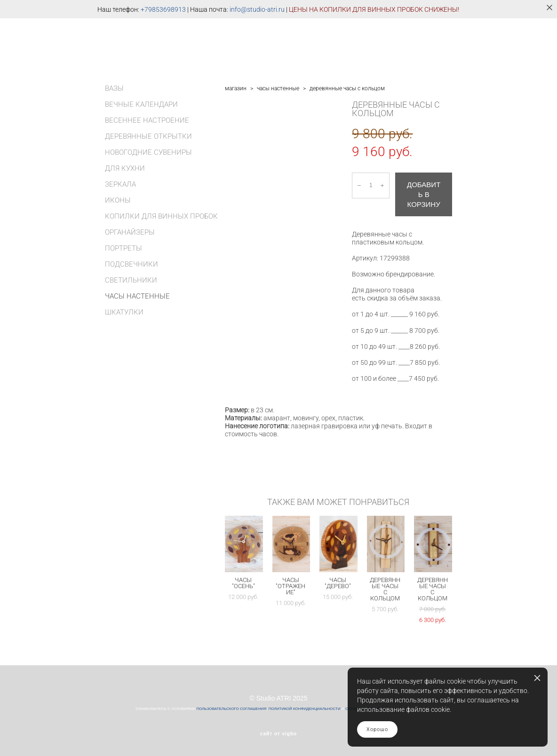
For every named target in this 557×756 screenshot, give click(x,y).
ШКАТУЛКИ (124, 312)
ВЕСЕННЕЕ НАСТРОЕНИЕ (147, 120)
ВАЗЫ (114, 88)
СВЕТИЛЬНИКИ (131, 280)
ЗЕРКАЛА (120, 184)
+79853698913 (163, 9)
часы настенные (278, 88)
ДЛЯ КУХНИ (125, 168)
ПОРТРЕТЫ (123, 248)
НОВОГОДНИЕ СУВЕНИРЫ (148, 152)
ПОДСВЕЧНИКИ (131, 264)
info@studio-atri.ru (257, 9)
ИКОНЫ (118, 200)
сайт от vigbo (278, 734)
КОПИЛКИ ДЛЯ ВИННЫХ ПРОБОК (161, 216)
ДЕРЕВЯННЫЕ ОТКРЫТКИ (148, 136)
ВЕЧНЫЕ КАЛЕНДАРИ (141, 104)
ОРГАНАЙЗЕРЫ (130, 232)
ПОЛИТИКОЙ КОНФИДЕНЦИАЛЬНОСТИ (305, 709)
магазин (236, 88)
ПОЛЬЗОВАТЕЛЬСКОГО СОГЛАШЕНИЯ (231, 709)
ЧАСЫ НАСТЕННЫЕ (137, 296)
